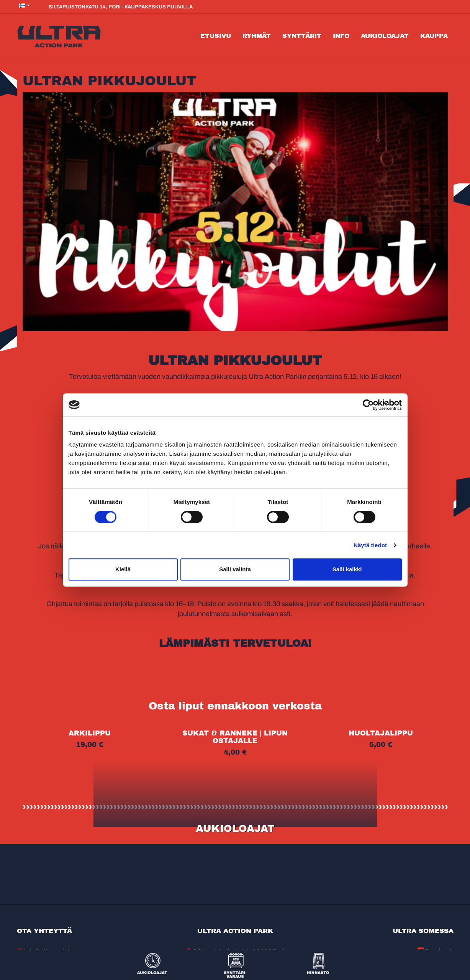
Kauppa (434, 36)
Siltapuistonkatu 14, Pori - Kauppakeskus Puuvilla (117, 7)
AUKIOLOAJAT (235, 828)
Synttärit (302, 36)
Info (341, 36)
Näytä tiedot (370, 545)
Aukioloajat (385, 36)
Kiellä (123, 569)
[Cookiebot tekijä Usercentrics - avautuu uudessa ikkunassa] (368, 405)
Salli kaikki (347, 569)
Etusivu (216, 36)
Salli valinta (235, 569)
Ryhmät (257, 36)
